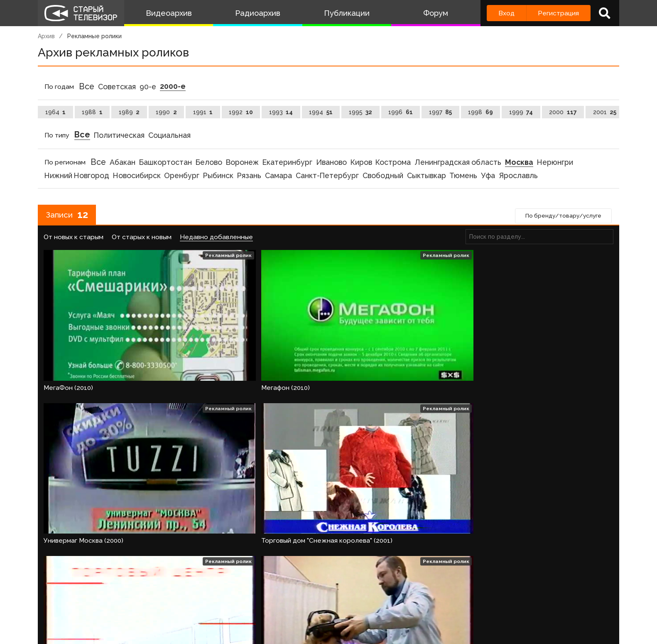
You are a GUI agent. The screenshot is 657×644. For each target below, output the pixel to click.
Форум (436, 13)
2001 (605, 112)
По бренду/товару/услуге (561, 217)
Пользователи (269, 605)
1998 (480, 112)
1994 (321, 112)
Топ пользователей (337, 605)
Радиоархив (258, 13)
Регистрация (558, 13)
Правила (158, 605)
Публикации (347, 13)
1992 (241, 112)
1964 (56, 112)
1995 (361, 112)
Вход (506, 13)
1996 (401, 112)
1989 (129, 112)
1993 (281, 112)
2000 (563, 112)
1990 (166, 112)
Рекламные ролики (94, 36)
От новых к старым (74, 239)
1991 (203, 112)
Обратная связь (208, 605)
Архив (46, 36)
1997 (441, 112)
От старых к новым (142, 239)
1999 (521, 112)
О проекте (56, 605)
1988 (92, 112)
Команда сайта (109, 605)
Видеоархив (169, 13)
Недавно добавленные (216, 239)
